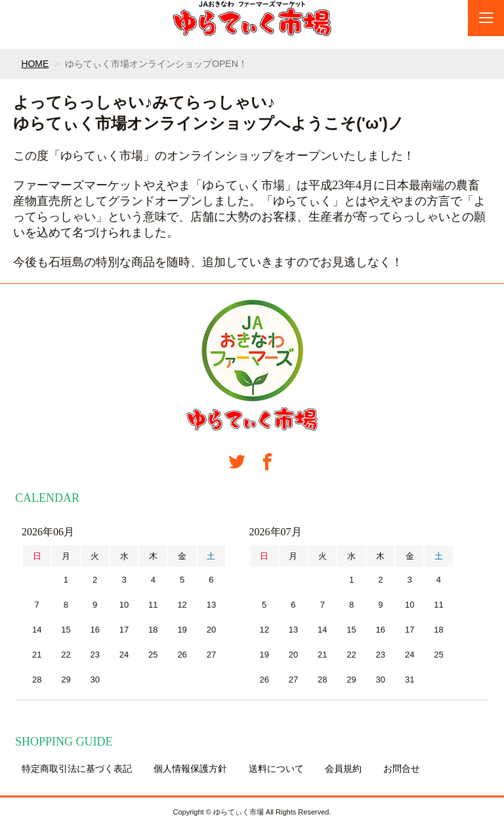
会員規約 (343, 769)
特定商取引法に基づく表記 (77, 769)
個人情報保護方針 (190, 769)
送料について (276, 769)
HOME (35, 64)
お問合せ (402, 769)
